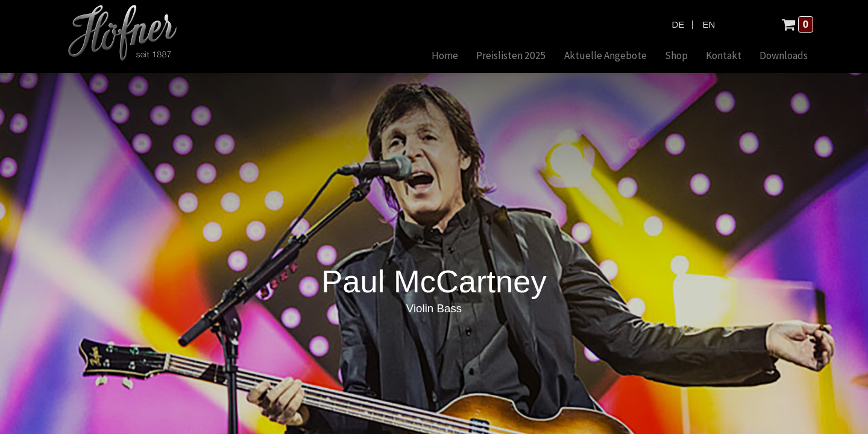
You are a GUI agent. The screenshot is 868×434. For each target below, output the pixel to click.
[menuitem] (445, 56)
